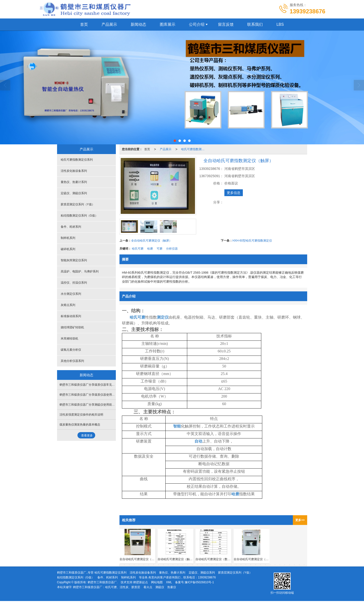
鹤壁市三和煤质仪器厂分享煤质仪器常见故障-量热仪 (93, 385)
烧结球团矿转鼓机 (72, 327)
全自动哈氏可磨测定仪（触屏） (152, 241)
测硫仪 (160, 587)
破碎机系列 (68, 249)
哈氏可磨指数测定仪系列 (194, 149)
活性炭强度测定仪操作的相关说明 (81, 415)
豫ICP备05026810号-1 (199, 582)
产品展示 (109, 24)
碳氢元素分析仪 (71, 350)
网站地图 (157, 582)
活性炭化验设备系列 (74, 171)
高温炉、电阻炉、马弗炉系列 (80, 271)
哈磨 (150, 249)
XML (169, 582)
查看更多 (87, 436)
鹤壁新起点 (141, 582)
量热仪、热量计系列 (74, 182)
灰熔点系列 (68, 305)
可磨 (160, 249)
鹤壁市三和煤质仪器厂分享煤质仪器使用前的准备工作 (94, 395)
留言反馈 (226, 24)
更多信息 (234, 193)
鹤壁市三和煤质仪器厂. (103, 582)
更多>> (300, 520)
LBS (280, 24)
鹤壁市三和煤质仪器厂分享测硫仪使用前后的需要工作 (94, 405)
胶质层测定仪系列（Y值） (78, 204)
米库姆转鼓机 (69, 339)
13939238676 (207, 577)
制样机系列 (68, 238)
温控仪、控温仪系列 (74, 283)
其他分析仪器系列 (72, 361)
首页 (84, 24)
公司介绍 (197, 24)
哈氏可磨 (138, 249)
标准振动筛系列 (71, 316)
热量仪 (172, 587)
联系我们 (255, 24)
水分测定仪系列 (71, 294)
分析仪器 (172, 249)
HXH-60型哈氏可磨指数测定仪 (252, 241)
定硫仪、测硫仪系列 (74, 193)
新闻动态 (138, 24)
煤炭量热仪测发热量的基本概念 (80, 425)
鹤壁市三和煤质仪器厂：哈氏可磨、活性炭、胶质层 (107, 587)
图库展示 (168, 24)
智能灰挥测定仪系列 (74, 260)
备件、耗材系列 (71, 227)
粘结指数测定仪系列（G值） (79, 216)
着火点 (148, 587)
